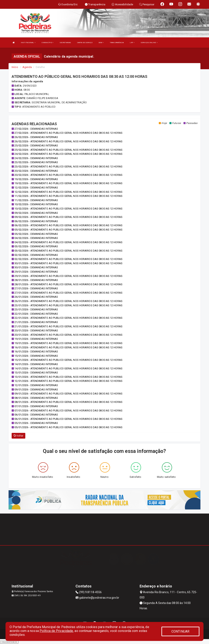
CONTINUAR (180, 631)
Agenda (27, 67)
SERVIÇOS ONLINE (149, 43)
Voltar (18, 436)
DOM (101, 43)
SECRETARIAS (65, 43)
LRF (132, 43)
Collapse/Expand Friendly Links (9, 642)
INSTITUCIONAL (28, 43)
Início (15, 67)
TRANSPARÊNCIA (117, 43)
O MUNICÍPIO (48, 43)
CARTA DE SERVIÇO (85, 43)
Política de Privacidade (56, 631)
